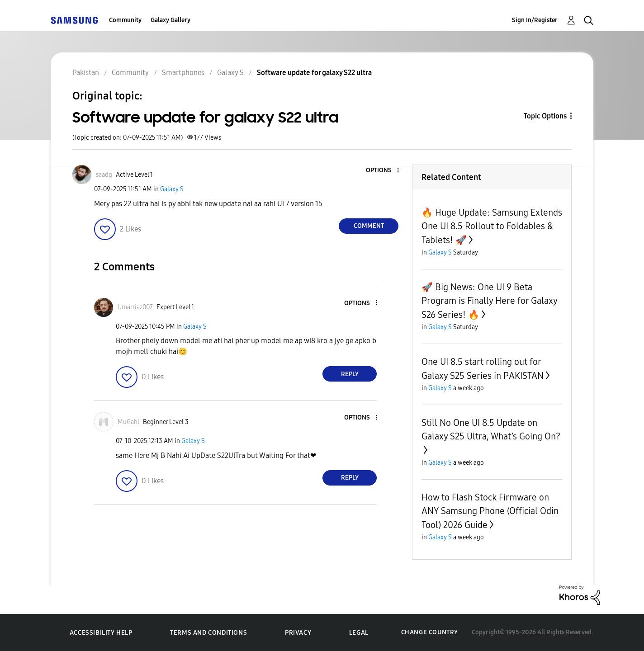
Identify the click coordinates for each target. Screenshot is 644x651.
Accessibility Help (101, 633)
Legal (359, 633)
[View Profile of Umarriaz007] (135, 307)
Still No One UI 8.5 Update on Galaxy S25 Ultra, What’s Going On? (491, 429)
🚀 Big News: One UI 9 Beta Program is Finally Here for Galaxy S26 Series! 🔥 (489, 301)
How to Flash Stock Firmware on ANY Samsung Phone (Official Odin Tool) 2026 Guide (490, 511)
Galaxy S (172, 189)
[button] (383, 171)
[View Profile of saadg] (104, 175)
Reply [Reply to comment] (350, 374)
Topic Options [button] (545, 116)
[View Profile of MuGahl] (128, 422)
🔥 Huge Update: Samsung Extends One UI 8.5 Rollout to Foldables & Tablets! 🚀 (492, 226)
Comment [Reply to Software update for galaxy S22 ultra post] (369, 226)
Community (125, 20)
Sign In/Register (535, 20)
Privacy (298, 633)
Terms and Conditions (208, 633)
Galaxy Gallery (170, 20)
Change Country (430, 632)
